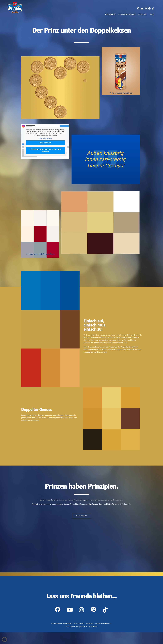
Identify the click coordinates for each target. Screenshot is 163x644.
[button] (5, 639)
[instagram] (148, 5)
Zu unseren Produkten (122, 98)
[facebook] (140, 5)
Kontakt (140, 12)
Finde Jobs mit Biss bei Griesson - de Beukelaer (82, 638)
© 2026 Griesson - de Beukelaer (61, 635)
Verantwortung (118, 12)
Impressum (90, 635)
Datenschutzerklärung (103, 635)
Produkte (95, 12)
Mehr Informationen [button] (45, 143)
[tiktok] (156, 5)
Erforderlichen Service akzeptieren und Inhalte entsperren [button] (45, 155)
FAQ (153, 12)
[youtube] (144, 5)
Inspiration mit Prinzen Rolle (42, 258)
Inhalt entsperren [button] (45, 147)
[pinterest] (152, 5)
